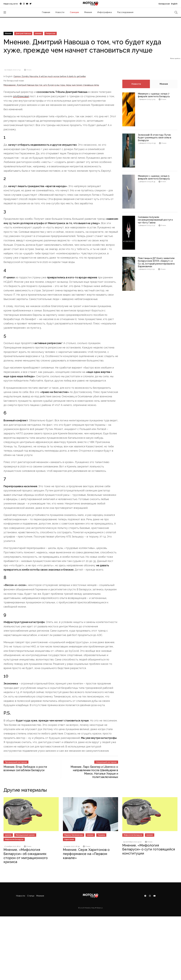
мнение (38, 33)
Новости (60, 12)
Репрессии (51, 33)
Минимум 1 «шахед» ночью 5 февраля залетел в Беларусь (154, 177)
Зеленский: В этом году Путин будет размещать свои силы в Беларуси (155, 138)
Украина (101, 835)
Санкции (74, 12)
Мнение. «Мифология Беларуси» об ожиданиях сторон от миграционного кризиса (26, 856)
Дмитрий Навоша (23, 33)
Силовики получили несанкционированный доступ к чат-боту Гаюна (155, 220)
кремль (8, 835)
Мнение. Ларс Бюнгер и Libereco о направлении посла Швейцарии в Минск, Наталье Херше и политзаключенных (94, 772)
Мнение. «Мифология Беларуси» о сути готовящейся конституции (149, 849)
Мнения (88, 12)
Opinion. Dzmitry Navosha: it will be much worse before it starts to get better (50, 76)
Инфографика (104, 12)
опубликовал (21, 96)
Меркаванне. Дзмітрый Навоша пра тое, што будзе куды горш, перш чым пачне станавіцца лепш (51, 85)
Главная (46, 12)
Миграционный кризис (25, 835)
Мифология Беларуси (14, 839)
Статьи (31, 896)
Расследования (125, 12)
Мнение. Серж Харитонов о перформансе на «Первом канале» (86, 854)
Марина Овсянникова (74, 835)
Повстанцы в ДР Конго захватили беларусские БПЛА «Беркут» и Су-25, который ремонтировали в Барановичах (156, 262)
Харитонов (69, 839)
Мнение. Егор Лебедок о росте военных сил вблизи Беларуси (25, 768)
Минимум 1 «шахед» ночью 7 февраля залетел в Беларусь (154, 95)
